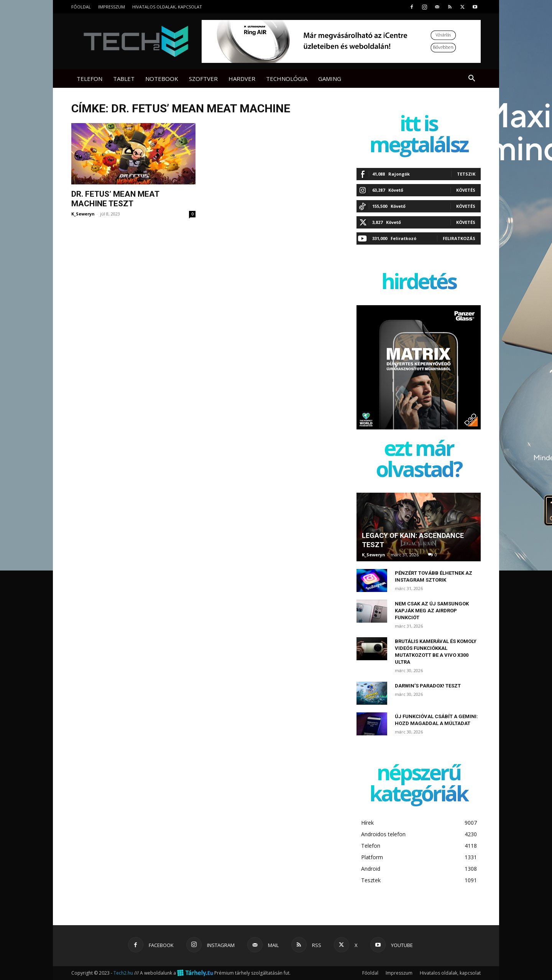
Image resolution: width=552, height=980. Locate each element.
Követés (466, 190)
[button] (472, 79)
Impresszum (112, 7)
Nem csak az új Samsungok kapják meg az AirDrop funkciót (432, 611)
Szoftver (203, 79)
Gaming (330, 79)
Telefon (90, 79)
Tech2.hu (123, 973)
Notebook (162, 79)
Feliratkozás (459, 238)
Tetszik (466, 174)
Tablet (124, 79)
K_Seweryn (83, 214)
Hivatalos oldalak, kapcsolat (167, 7)
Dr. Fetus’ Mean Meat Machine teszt (115, 199)
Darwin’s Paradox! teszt (428, 686)
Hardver (242, 79)
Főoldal (81, 7)
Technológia (287, 79)
